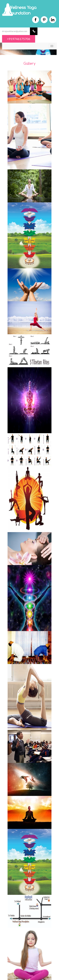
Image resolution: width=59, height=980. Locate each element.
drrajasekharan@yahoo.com (15, 31)
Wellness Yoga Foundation (23, 10)
